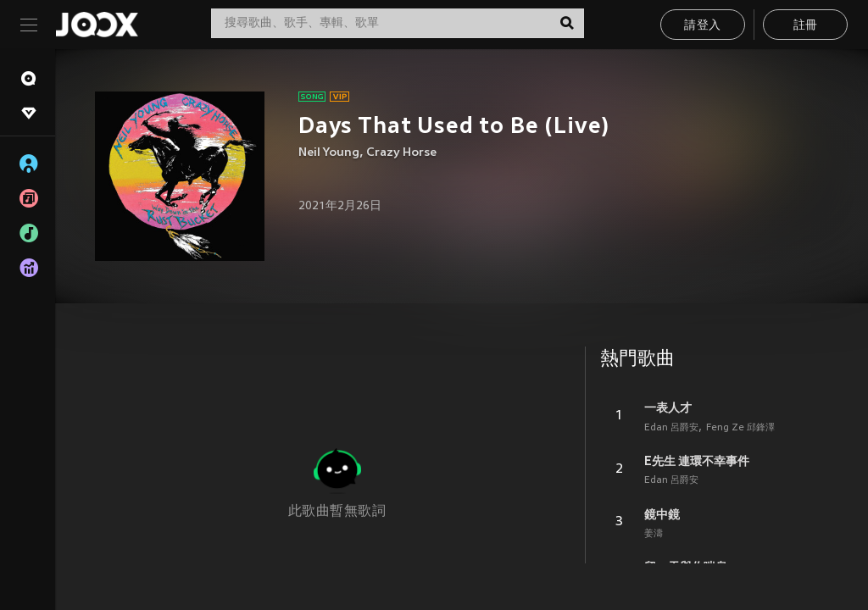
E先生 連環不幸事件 (697, 461)
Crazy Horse (401, 153)
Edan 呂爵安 (671, 428)
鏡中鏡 (662, 514)
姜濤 (654, 534)
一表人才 (668, 408)
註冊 (806, 26)
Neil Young (329, 153)
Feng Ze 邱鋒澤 (740, 428)
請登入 (702, 26)
